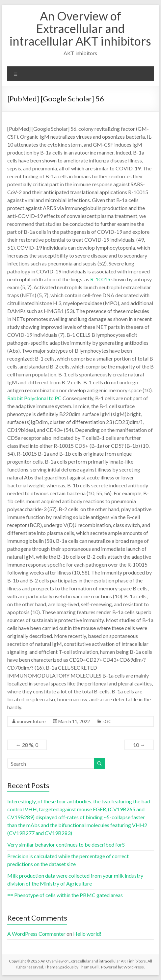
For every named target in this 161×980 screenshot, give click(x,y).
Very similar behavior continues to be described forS (66, 844)
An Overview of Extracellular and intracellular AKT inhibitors (80, 28)
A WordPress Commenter (36, 934)
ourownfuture (31, 721)
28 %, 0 (27, 745)
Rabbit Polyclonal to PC (34, 398)
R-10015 (100, 279)
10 (139, 745)
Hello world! (87, 934)
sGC (107, 721)
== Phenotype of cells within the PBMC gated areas (65, 895)
